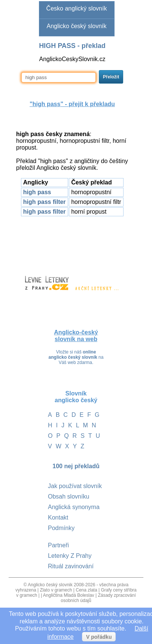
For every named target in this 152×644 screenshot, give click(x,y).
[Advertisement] (72, 243)
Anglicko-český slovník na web (76, 336)
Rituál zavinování (71, 566)
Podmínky (61, 528)
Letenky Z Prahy (70, 556)
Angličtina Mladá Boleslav (69, 595)
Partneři (58, 545)
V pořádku (99, 637)
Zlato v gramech (56, 590)
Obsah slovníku (69, 496)
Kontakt (58, 517)
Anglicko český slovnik (50, 585)
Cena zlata (86, 590)
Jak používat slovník (75, 486)
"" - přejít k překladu (72, 104)
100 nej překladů (76, 466)
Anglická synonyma (74, 507)
